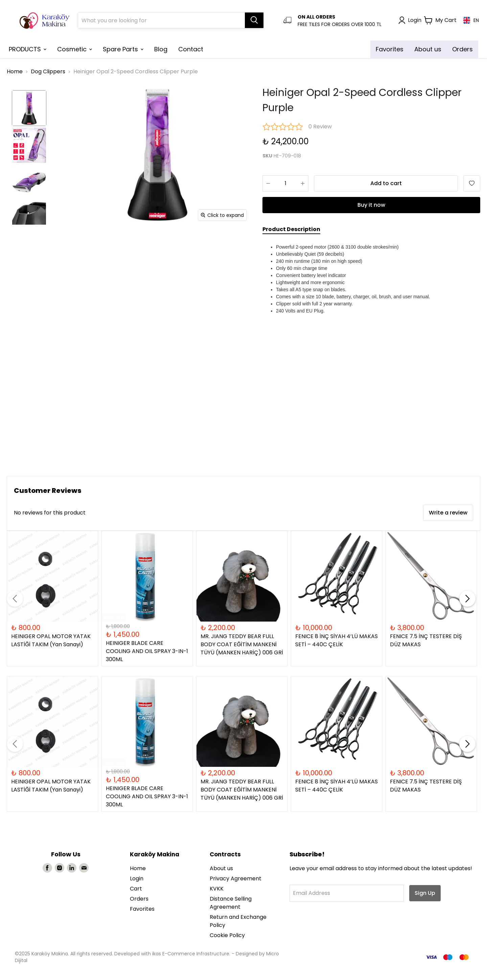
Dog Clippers (48, 71)
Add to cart (386, 183)
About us (221, 868)
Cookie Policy (227, 935)
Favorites (142, 909)
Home (15, 71)
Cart (136, 889)
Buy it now (371, 205)
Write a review (448, 513)
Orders (139, 899)
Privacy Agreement (236, 878)
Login (137, 878)
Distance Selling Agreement (231, 903)
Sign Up (425, 893)
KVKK (217, 889)
